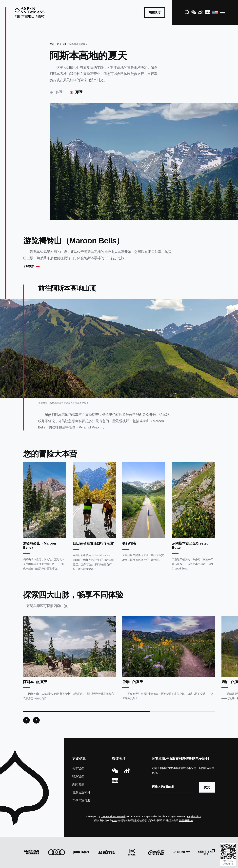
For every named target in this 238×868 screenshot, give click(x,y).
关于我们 (78, 769)
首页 (52, 44)
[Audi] (56, 852)
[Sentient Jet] (207, 852)
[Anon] (132, 852)
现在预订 (155, 12)
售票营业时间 (81, 792)
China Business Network (113, 816)
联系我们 (78, 777)
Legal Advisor (194, 816)
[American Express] (31, 852)
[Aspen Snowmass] (30, 12)
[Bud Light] (82, 852)
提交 (207, 787)
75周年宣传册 (81, 800)
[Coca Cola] (156, 852)
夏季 (79, 92)
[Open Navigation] (222, 12)
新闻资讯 (78, 784)
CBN (115, 820)
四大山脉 (62, 44)
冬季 (59, 92)
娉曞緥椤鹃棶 (186, 820)
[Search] (187, 12)
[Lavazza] (107, 852)
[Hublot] (182, 852)
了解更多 (29, 266)
